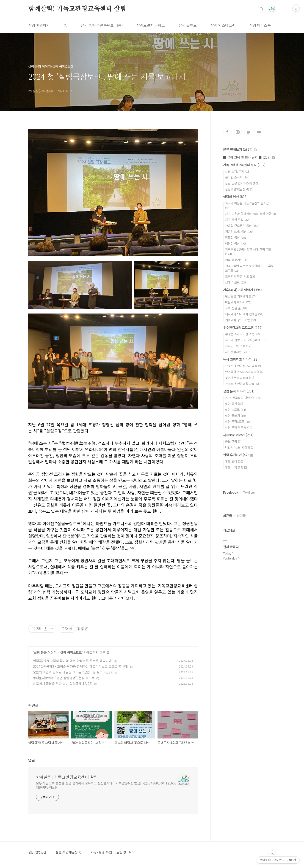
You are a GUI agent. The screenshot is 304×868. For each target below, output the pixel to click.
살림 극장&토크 (71, 652)
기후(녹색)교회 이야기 (242, 290)
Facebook (231, 492)
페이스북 (227, 132)
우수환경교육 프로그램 (243, 327)
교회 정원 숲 (236, 308)
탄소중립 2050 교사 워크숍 (244, 372)
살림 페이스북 (260, 25)
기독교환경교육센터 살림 (244, 165)
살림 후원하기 (39, 25)
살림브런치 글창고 (151, 25)
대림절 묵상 (235, 243)
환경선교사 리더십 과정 (243, 334)
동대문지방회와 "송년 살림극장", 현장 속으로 (64, 678)
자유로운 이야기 (238, 435)
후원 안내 (234, 461)
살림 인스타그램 (223, 25)
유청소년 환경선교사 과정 (243, 366)
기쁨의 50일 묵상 (239, 231)
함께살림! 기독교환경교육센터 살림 (77, 9)
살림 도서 (234, 404)
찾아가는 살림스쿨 (240, 378)
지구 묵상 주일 (237, 220)
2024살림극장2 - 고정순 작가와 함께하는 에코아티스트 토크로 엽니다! (81, 666)
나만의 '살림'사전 (239, 447)
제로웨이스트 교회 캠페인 (244, 314)
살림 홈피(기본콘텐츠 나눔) (102, 25)
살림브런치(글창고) (239, 189)
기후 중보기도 (237, 260)
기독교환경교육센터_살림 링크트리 (112, 852)
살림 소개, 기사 (238, 171)
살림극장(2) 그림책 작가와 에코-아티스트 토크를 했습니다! (73, 661)
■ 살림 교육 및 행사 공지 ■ (249, 157)
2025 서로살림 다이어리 (243, 398)
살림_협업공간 (37, 852)
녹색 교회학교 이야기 (241, 359)
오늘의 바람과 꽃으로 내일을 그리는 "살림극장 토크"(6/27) (73, 672)
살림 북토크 (235, 410)
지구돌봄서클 (236, 352)
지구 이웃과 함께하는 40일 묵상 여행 (250, 214)
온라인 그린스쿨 (238, 346)
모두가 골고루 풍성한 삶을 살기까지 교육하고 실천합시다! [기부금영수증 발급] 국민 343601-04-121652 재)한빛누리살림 (106, 785)
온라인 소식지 (237, 177)
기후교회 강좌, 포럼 (240, 320)
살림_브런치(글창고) (68, 852)
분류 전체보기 (240, 149)
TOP (272, 854)
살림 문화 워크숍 (239, 427)
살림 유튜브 (188, 25)
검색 (262, 9)
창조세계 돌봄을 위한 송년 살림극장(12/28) (63, 684)
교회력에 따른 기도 (240, 276)
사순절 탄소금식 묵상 (242, 226)
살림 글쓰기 (235, 415)
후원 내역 (236, 467)
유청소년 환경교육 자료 (242, 384)
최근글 (228, 516)
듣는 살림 (233, 441)
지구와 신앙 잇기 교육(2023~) (247, 340)
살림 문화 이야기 (45, 652)
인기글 (241, 516)
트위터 (248, 132)
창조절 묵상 (236, 237)
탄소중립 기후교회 (240, 296)
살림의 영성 (235, 197)
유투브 (259, 132)
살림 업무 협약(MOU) (242, 183)
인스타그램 (238, 132)
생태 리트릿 (235, 282)
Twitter (249, 492)
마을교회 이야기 (238, 302)
